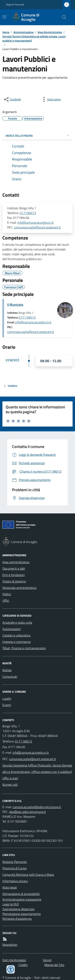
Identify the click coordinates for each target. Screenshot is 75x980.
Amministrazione (23, 32)
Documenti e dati (14, 568)
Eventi (7, 705)
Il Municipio (15, 305)
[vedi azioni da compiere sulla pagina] (51, 99)
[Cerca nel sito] (63, 17)
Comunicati (10, 676)
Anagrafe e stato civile (17, 622)
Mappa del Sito (54, 965)
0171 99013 (27, 317)
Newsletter (10, 945)
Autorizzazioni (12, 629)
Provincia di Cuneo (14, 868)
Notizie (7, 670)
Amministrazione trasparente (22, 899)
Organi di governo (14, 581)
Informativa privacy (15, 881)
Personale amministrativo (19, 588)
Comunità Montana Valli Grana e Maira (28, 875)
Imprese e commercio (16, 642)
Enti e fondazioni (13, 575)
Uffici (6, 600)
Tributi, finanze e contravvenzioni (24, 648)
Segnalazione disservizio (18, 909)
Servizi (47, 960)
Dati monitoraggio (14, 960)
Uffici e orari (10, 778)
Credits (23, 965)
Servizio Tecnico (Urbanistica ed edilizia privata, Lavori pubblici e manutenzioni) (34, 38)
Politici (7, 594)
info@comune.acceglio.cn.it (35, 222)
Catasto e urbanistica (16, 635)
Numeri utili (10, 785)
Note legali (10, 887)
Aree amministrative (16, 562)
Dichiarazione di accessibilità (21, 894)
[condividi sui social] (12, 99)
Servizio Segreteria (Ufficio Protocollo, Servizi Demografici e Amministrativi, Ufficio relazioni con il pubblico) (37, 769)
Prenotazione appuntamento (21, 914)
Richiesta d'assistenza (17, 919)
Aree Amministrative (50, 32)
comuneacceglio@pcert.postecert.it (37, 227)
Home (6, 32)
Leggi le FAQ (11, 904)
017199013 (28, 213)
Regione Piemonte (15, 5)
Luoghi (7, 698)
